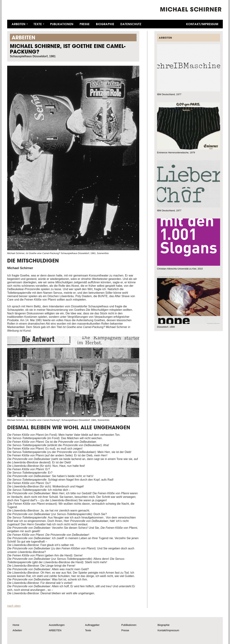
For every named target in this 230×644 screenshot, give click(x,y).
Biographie (105, 24)
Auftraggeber (92, 625)
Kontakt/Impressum (202, 24)
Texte (38, 24)
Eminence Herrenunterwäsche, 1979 (176, 153)
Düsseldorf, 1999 (166, 327)
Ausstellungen (57, 625)
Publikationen (62, 24)
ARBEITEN (55, 630)
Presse (85, 24)
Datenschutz (131, 24)
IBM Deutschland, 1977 (169, 94)
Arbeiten (19, 24)
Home (16, 625)
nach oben (14, 606)
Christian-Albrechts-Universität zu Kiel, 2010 (180, 269)
